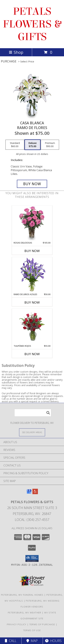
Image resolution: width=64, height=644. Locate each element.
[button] (32, 558)
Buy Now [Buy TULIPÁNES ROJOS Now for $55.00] (32, 354)
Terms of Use (32, 630)
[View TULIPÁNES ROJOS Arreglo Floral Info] (32, 327)
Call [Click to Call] (11, 641)
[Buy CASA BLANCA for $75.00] (32, 184)
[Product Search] (33, 413)
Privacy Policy (17, 624)
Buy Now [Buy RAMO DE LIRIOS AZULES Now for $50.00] (32, 302)
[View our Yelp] (35, 493)
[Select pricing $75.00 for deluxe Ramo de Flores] (33, 145)
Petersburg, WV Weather (25, 613)
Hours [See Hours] (53, 641)
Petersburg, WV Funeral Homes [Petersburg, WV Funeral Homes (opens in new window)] (22, 595)
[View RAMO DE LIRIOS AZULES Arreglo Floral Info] (32, 275)
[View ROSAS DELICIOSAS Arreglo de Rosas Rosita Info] (32, 223)
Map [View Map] (32, 641)
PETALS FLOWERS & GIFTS (32, 24)
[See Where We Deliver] (32, 432)
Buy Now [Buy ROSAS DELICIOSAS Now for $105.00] (32, 251)
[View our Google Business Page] (29, 493)
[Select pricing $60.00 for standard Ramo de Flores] (15, 145)
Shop (16, 52)
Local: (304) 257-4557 (32, 520)
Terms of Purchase (42, 624)
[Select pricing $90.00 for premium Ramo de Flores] (50, 145)
